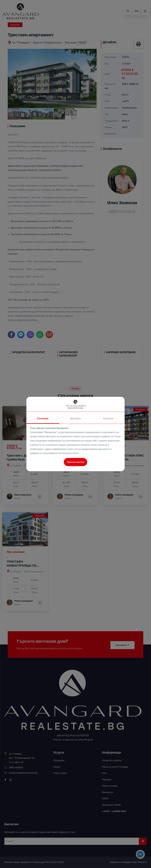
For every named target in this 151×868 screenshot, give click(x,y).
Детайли (75, 419)
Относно (108, 419)
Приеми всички (75, 462)
